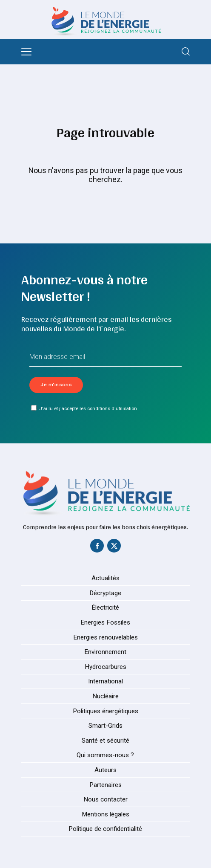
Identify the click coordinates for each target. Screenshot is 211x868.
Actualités (105, 579)
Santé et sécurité (105, 741)
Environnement (105, 652)
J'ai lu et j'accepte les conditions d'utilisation (84, 408)
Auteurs (105, 770)
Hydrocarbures (105, 667)
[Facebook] (97, 548)
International (105, 682)
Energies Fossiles (105, 623)
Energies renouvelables (105, 637)
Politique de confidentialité (105, 829)
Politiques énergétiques (105, 711)
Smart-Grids (105, 726)
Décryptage (105, 593)
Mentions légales (105, 815)
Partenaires (105, 785)
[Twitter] (114, 548)
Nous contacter (105, 800)
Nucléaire (105, 697)
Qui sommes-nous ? (105, 755)
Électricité (105, 608)
